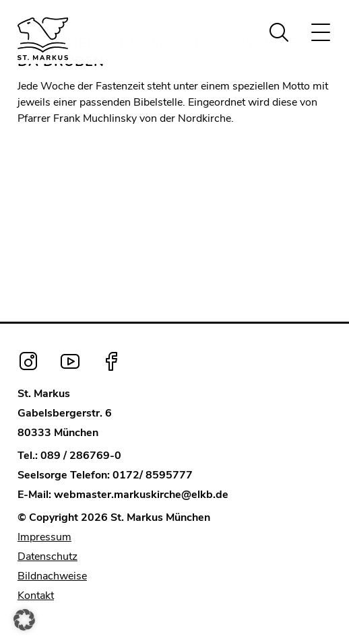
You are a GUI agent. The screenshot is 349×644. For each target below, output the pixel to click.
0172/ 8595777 (153, 475)
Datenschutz (47, 557)
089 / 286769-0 (81, 456)
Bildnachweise (52, 576)
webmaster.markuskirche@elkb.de (141, 495)
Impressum (44, 537)
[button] (24, 620)
